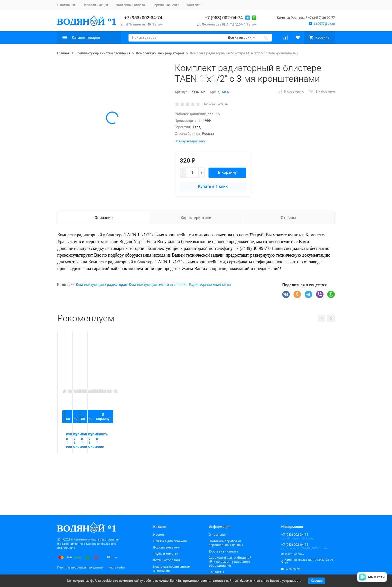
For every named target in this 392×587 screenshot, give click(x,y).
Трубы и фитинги (166, 554)
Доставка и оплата (130, 5)
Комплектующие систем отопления (103, 53)
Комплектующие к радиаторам (160, 53)
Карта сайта (117, 568)
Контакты (195, 5)
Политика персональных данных (80, 568)
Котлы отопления (167, 560)
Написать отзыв (215, 104)
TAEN (225, 92)
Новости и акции (95, 5)
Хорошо (317, 581)
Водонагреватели (167, 547)
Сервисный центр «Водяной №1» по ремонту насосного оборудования (230, 561)
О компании (66, 5)
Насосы (159, 535)
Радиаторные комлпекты (210, 285)
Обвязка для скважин (170, 541)
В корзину (227, 172)
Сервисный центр (166, 5)
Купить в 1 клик (213, 186)
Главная (63, 53)
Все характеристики (190, 141)
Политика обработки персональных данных (226, 543)
